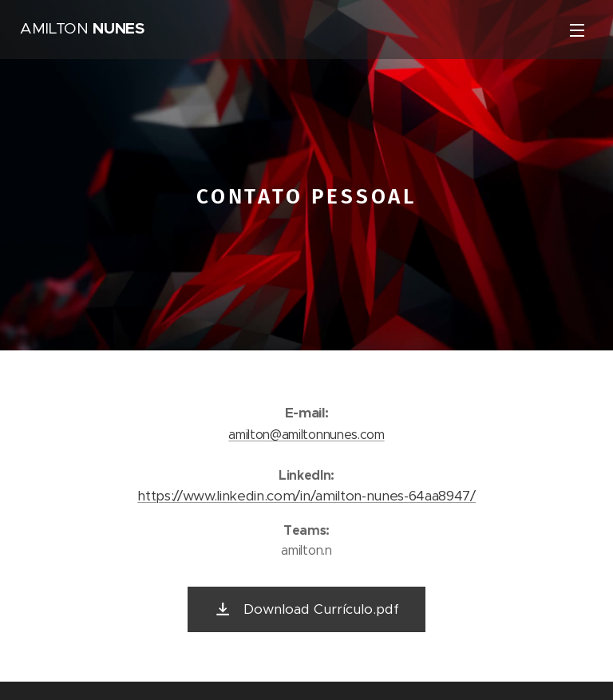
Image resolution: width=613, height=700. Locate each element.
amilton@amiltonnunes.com (306, 434)
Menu (577, 30)
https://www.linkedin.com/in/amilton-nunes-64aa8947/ (306, 496)
